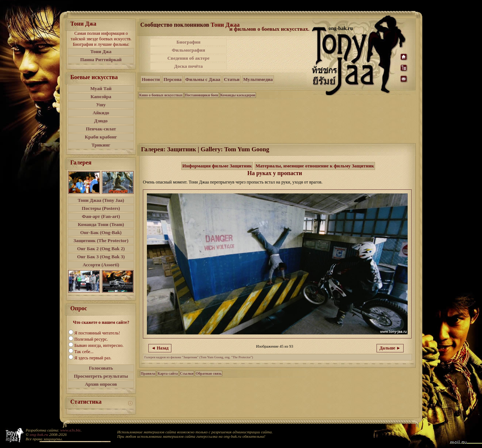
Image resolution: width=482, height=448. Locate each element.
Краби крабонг (101, 137)
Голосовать (101, 368)
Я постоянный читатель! (97, 333)
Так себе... (84, 352)
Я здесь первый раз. (93, 358)
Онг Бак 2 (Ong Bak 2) (101, 249)
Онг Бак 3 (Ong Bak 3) (101, 257)
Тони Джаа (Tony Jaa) (101, 200)
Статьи (232, 79)
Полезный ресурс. (91, 339)
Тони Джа (101, 51)
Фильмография (188, 50)
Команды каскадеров (238, 95)
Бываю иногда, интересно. (99, 345)
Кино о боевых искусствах (161, 95)
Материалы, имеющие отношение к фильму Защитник (315, 166)
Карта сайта (168, 373)
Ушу (101, 105)
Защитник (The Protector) (101, 240)
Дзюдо (101, 121)
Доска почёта (188, 66)
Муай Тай (101, 88)
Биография (189, 42)
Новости (151, 79)
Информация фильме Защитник (217, 166)
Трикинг (101, 145)
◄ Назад (160, 348)
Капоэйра (101, 97)
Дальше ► (390, 348)
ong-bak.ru (39, 434)
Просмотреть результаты (101, 376)
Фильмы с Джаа (203, 79)
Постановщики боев (202, 95)
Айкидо (101, 113)
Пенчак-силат (101, 129)
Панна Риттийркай (101, 60)
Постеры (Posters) (101, 208)
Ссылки (187, 373)
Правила (148, 373)
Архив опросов (101, 384)
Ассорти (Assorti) (101, 265)
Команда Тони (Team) (101, 224)
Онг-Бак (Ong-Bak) (101, 232)
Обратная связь (209, 373)
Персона (172, 79)
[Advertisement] (270, 54)
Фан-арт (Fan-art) (101, 216)
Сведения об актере (188, 58)
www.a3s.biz (71, 430)
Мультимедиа (258, 79)
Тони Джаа (225, 25)
